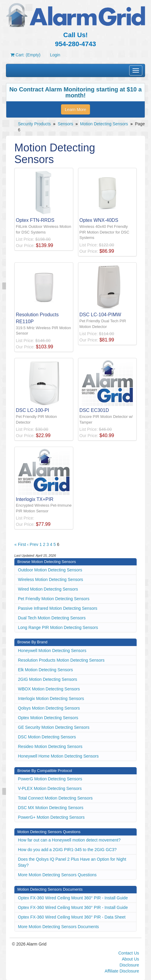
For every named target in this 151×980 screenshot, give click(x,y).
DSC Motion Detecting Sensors (47, 737)
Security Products (34, 124)
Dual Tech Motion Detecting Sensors (52, 618)
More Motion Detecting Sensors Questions (57, 875)
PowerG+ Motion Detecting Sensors (51, 817)
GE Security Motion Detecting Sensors (54, 727)
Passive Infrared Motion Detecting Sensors (58, 608)
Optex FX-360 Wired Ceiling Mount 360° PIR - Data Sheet (72, 917)
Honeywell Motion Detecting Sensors (52, 651)
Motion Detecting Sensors (104, 124)
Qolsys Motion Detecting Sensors (49, 708)
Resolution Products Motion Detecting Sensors (61, 660)
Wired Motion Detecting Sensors (48, 589)
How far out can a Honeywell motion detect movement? (69, 840)
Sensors (65, 124)
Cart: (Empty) (25, 55)
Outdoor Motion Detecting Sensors (50, 570)
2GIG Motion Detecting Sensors (48, 679)
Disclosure (129, 965)
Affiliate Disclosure (122, 971)
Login (55, 55)
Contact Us (129, 953)
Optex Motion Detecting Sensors (48, 718)
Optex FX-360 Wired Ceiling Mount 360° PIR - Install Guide (73, 898)
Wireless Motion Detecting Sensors (51, 579)
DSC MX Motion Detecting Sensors (51, 808)
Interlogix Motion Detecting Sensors (51, 699)
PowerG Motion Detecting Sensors (50, 779)
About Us (130, 959)
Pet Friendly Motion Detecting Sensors (54, 599)
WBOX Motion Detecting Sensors (49, 689)
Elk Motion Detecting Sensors (45, 670)
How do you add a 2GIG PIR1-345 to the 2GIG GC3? (67, 850)
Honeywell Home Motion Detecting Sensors (58, 756)
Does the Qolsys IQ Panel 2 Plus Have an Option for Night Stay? (72, 862)
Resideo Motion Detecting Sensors (50, 746)
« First (20, 544)
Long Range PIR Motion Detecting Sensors (58, 627)
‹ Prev (33, 544)
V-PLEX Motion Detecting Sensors (50, 788)
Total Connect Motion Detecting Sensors (55, 798)
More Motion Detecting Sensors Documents (58, 927)
